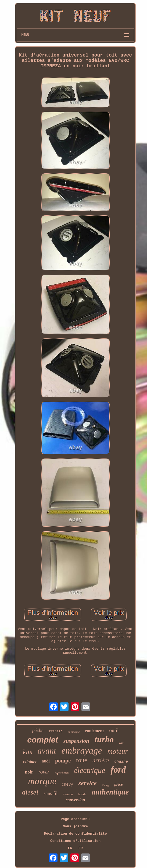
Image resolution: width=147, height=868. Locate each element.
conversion (76, 800)
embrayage (82, 750)
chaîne (121, 762)
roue (82, 760)
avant (47, 751)
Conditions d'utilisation (75, 841)
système (62, 773)
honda (82, 794)
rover (44, 772)
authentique (110, 792)
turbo (104, 739)
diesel (30, 792)
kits (28, 752)
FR (81, 848)
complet (43, 740)
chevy (67, 785)
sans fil (51, 793)
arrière (101, 760)
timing (106, 785)
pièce (119, 784)
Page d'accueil (75, 819)
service (88, 783)
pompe (63, 761)
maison (68, 794)
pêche (38, 730)
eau (121, 743)
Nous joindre (76, 826)
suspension (76, 741)
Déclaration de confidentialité (75, 834)
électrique (89, 770)
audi (46, 761)
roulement (95, 731)
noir (29, 772)
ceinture (30, 761)
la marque (74, 732)
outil (114, 730)
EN (70, 848)
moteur (118, 751)
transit (56, 731)
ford (118, 770)
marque (42, 781)
